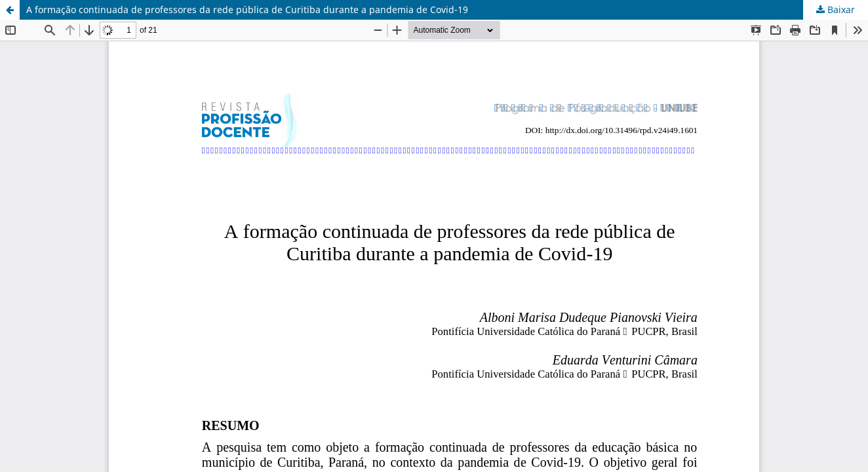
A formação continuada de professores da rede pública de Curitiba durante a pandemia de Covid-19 (247, 10)
